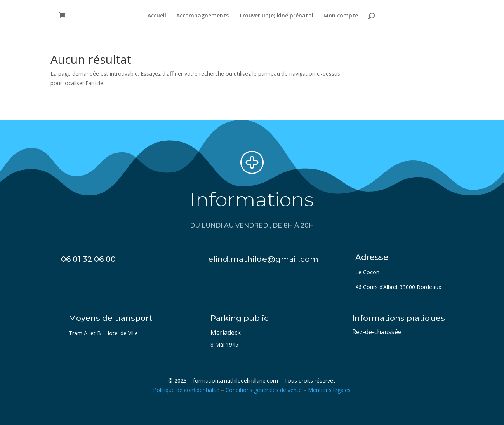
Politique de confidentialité (186, 390)
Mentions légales (329, 390)
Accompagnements (202, 16)
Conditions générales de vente (264, 390)
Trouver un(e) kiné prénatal (276, 16)
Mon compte (341, 16)
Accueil (157, 16)
